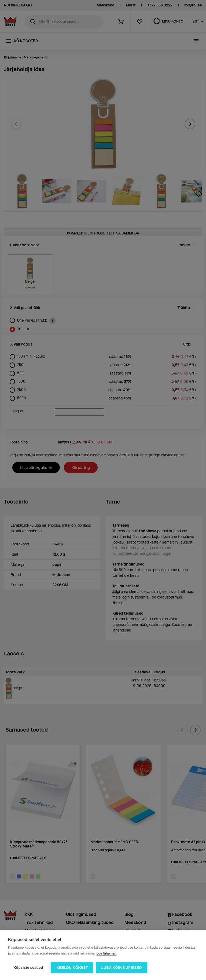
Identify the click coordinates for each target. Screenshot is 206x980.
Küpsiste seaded (28, 968)
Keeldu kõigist (72, 968)
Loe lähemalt (106, 953)
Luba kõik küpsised (122, 968)
